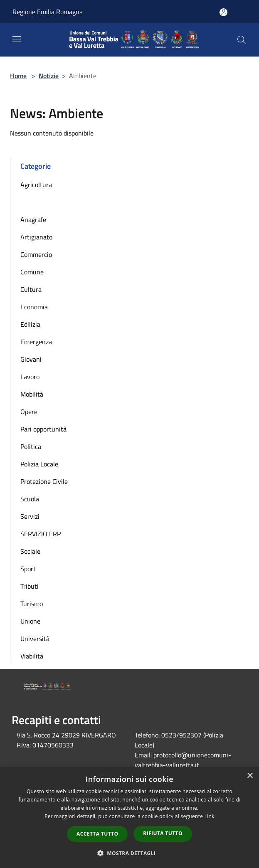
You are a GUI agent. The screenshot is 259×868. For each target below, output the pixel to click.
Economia (34, 307)
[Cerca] (242, 40)
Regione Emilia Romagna (48, 12)
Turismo (32, 604)
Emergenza (36, 342)
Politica (31, 446)
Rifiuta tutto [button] (163, 833)
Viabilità (32, 656)
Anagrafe (33, 219)
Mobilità (32, 394)
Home (18, 76)
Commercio (36, 254)
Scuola (30, 499)
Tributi (30, 586)
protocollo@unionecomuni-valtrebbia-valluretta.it (183, 760)
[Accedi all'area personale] (223, 12)
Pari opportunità (43, 429)
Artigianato (36, 237)
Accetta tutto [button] (97, 834)
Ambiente (34, 202)
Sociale (30, 551)
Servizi (30, 516)
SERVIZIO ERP (41, 534)
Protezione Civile (44, 481)
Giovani (31, 359)
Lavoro (30, 377)
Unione (30, 621)
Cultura (31, 289)
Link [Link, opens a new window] (210, 816)
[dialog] (129, 817)
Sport (28, 569)
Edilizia (30, 324)
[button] (130, 853)
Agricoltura (36, 185)
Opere (29, 412)
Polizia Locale (39, 464)
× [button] (250, 776)
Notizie (49, 76)
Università (35, 639)
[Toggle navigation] (17, 39)
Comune (32, 272)
